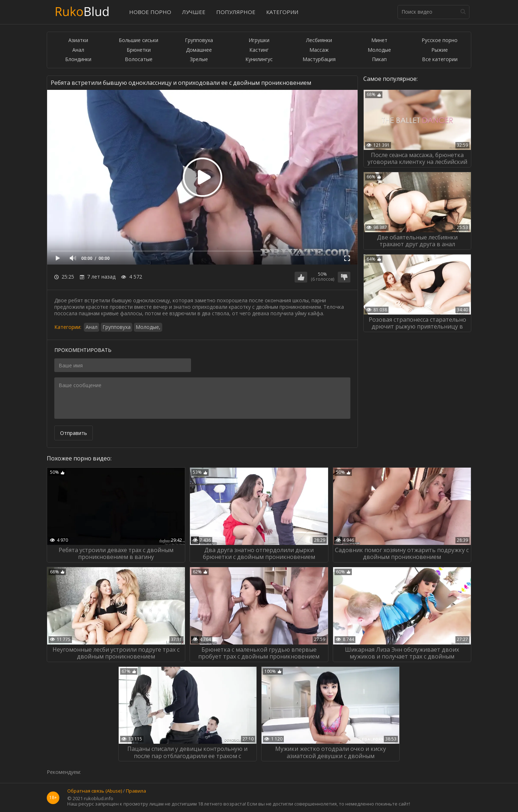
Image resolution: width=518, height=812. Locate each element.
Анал (78, 50)
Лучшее (194, 12)
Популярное (236, 12)
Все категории (440, 59)
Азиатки (78, 40)
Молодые (379, 50)
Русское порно (440, 40)
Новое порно (150, 12)
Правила (136, 791)
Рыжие (440, 50)
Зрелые (199, 59)
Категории (282, 12)
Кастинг (259, 50)
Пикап (379, 59)
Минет (379, 40)
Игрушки (259, 40)
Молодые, (148, 327)
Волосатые (139, 59)
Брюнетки (139, 50)
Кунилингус (259, 59)
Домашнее (199, 50)
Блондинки (78, 59)
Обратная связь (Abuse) (95, 791)
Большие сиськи (138, 40)
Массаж (319, 50)
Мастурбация (319, 59)
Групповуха (199, 40)
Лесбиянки (319, 40)
